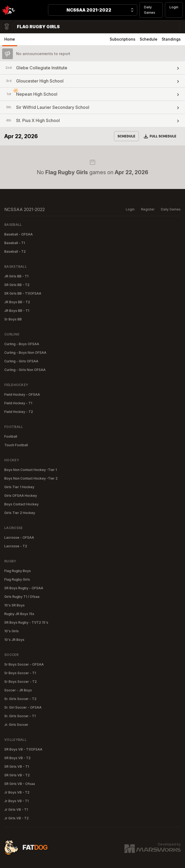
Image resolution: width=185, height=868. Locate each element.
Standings (171, 39)
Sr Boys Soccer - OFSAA (24, 664)
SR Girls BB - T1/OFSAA (23, 293)
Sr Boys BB (13, 319)
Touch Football (16, 445)
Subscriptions (123, 39)
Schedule (149, 39)
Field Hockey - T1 (18, 403)
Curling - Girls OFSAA (21, 361)
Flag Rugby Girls (17, 579)
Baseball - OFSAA (18, 234)
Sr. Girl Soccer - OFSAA (23, 707)
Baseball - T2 (15, 251)
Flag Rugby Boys (18, 571)
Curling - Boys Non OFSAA (25, 353)
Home (10, 39)
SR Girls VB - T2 (17, 775)
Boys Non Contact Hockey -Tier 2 (31, 478)
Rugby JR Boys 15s (19, 614)
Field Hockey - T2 (19, 412)
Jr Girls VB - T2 (16, 818)
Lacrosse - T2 (16, 546)
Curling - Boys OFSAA (22, 344)
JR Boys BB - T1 (17, 311)
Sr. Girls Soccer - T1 (20, 716)
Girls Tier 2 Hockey (20, 513)
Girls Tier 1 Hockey (19, 487)
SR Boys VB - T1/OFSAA (23, 749)
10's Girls (12, 631)
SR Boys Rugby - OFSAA (24, 588)
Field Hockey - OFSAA (22, 394)
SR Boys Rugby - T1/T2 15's (26, 622)
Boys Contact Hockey (21, 504)
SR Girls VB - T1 (17, 767)
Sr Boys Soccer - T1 (20, 673)
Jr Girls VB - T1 (16, 810)
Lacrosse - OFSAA (19, 537)
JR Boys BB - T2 (17, 302)
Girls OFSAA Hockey (21, 496)
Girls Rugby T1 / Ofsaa (22, 597)
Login (174, 7)
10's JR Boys (14, 640)
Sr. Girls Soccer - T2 (20, 699)
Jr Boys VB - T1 (16, 801)
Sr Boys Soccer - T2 (21, 682)
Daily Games (150, 10)
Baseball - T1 (15, 243)
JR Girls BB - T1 (16, 276)
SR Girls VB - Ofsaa (20, 784)
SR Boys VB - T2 (17, 758)
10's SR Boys (14, 605)
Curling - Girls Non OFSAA (25, 370)
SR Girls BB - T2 (17, 285)
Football (11, 436)
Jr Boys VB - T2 (17, 792)
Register (148, 209)
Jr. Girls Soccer (16, 725)
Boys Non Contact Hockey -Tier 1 (31, 470)
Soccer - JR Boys (18, 690)
